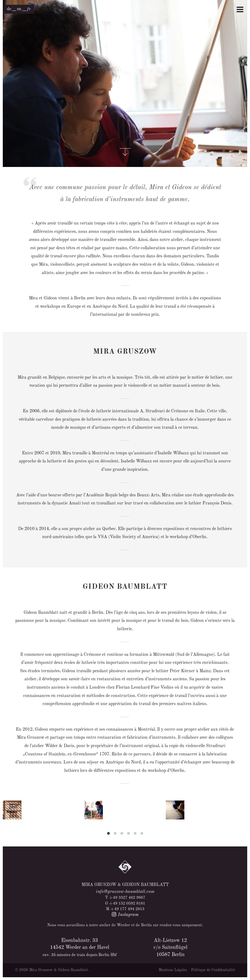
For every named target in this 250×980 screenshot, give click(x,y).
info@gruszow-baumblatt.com (125, 892)
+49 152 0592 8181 (127, 903)
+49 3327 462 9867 (127, 898)
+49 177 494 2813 (127, 909)
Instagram (125, 915)
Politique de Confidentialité (213, 970)
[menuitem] (9, 9)
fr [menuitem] (29, 9)
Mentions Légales (173, 970)
